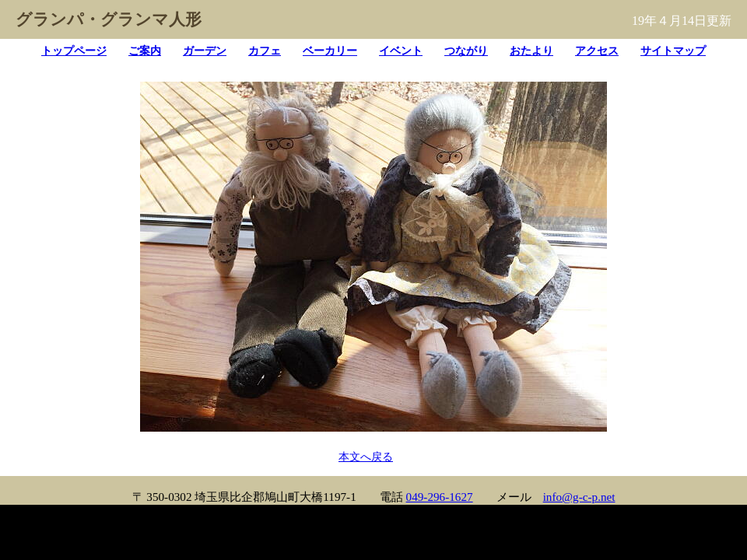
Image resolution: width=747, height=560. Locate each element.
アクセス (597, 51)
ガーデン (205, 51)
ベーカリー (330, 51)
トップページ (74, 51)
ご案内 (145, 51)
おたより (531, 51)
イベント (401, 51)
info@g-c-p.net (579, 497)
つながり (466, 51)
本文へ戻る (366, 457)
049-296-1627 (440, 497)
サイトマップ (673, 51)
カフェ (265, 51)
